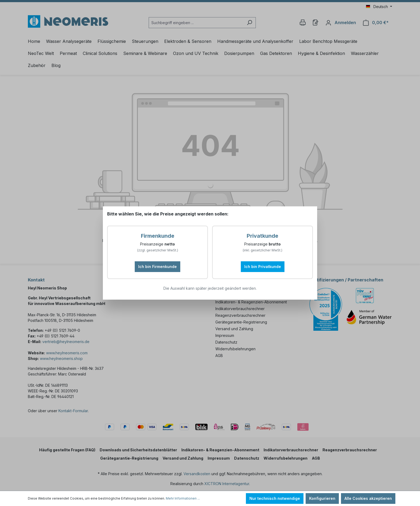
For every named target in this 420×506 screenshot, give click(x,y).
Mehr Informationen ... (183, 498)
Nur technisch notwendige (275, 498)
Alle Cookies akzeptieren (368, 498)
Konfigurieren (322, 498)
